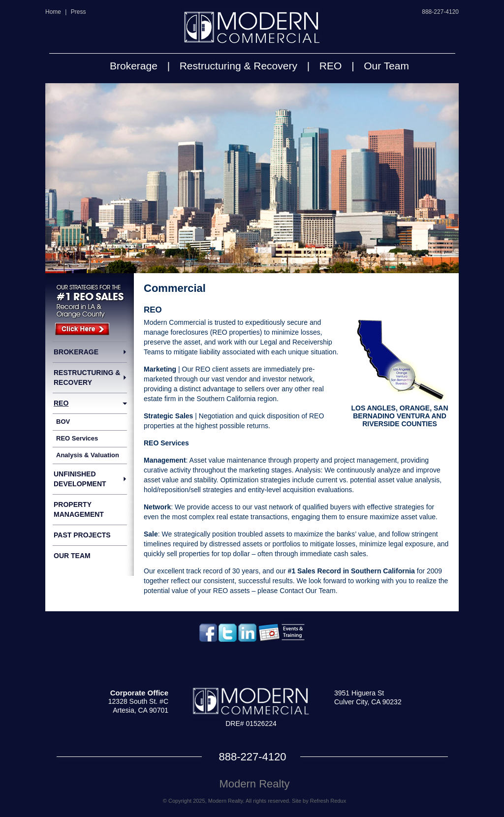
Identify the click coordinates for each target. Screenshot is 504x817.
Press (79, 12)
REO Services (77, 438)
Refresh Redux (328, 801)
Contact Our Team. (308, 591)
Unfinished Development (80, 479)
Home (53, 12)
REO (331, 66)
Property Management (79, 509)
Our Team (386, 66)
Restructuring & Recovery (238, 66)
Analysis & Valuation (88, 455)
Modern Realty (254, 784)
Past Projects (82, 535)
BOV (63, 422)
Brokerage (134, 66)
